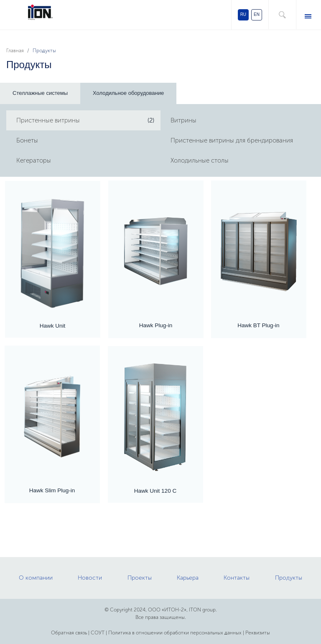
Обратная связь (69, 633)
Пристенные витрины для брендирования (232, 140)
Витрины (183, 120)
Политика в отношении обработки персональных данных (175, 633)
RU (243, 14)
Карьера (188, 578)
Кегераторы (34, 160)
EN (257, 14)
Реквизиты (258, 633)
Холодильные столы (200, 160)
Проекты (140, 578)
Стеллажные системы (40, 93)
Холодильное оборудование (128, 93)
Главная (15, 51)
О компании (36, 578)
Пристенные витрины (48, 120)
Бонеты (27, 140)
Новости (90, 578)
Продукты (289, 578)
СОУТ (98, 633)
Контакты (237, 578)
